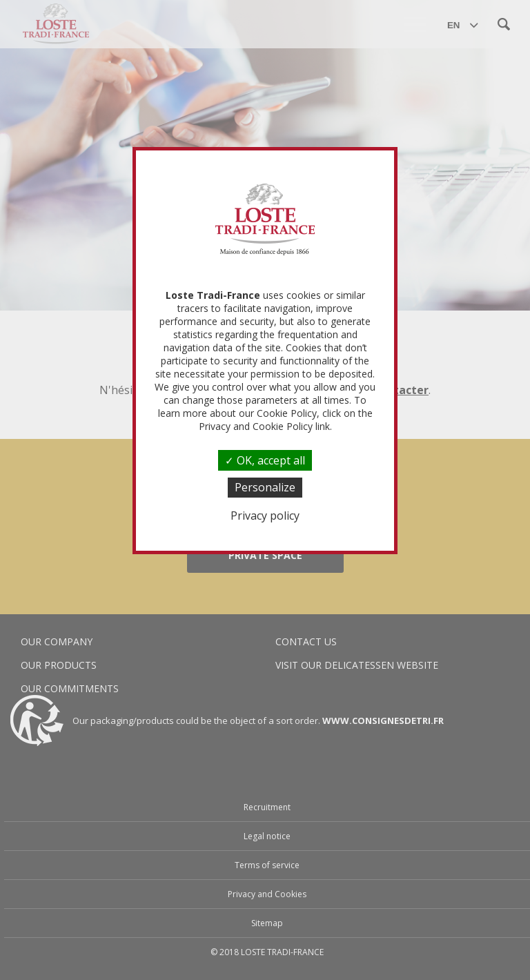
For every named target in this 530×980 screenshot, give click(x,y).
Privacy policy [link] (265, 516)
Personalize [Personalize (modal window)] (265, 487)
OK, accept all (265, 460)
